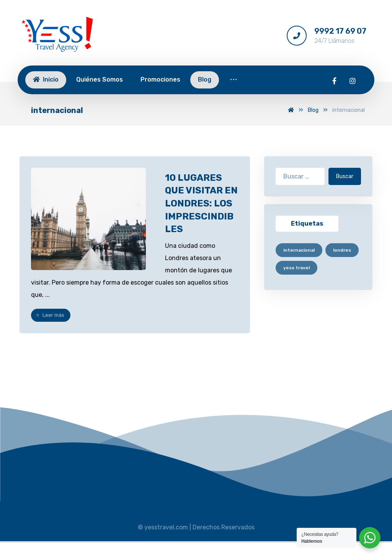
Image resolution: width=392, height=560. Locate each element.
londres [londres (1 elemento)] (342, 250)
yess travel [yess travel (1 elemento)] (296, 268)
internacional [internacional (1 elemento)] (299, 250)
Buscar (345, 176)
